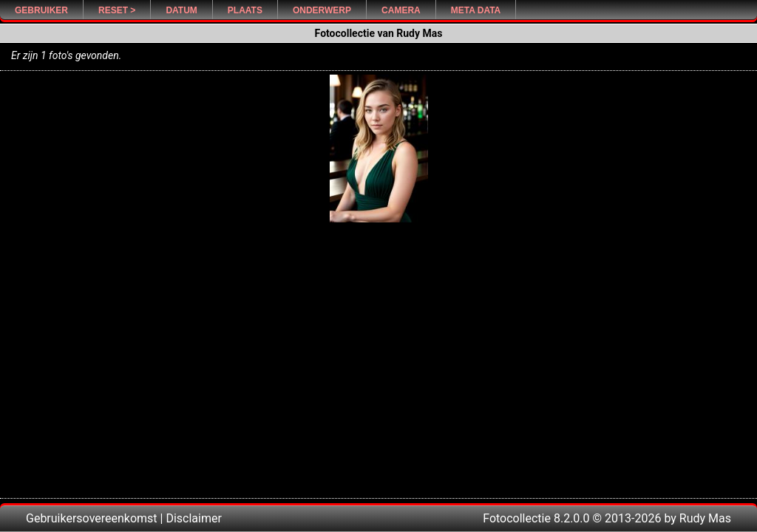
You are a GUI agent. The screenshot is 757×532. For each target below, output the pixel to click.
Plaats (245, 10)
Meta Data (476, 10)
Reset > (117, 10)
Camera (401, 10)
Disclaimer (193, 518)
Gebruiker (41, 10)
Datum (181, 10)
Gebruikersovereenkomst (92, 518)
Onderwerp (322, 10)
